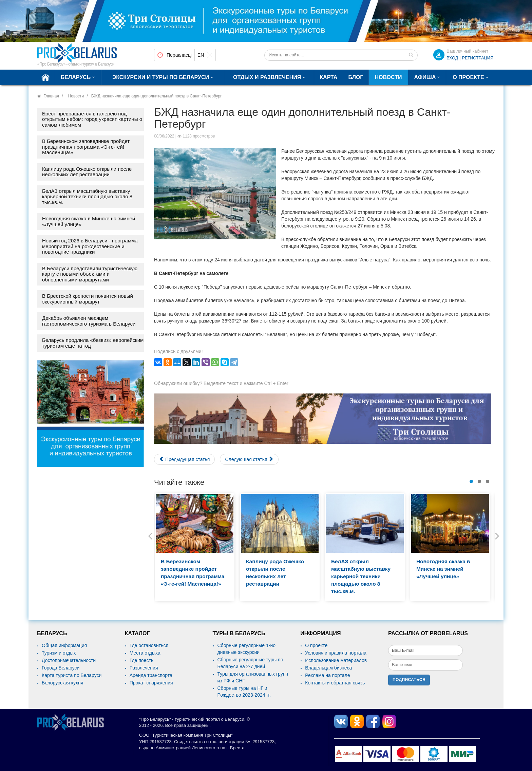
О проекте (468, 77)
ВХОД (452, 58)
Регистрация (478, 58)
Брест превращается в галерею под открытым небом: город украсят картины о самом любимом (92, 119)
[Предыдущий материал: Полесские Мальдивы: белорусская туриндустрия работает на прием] (184, 459)
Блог (356, 77)
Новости (388, 77)
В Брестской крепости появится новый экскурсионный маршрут (88, 299)
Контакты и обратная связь (335, 683)
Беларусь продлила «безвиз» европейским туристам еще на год (93, 343)
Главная (51, 96)
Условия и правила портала (336, 653)
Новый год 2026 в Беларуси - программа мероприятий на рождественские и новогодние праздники (90, 246)
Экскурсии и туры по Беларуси (161, 77)
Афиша (425, 77)
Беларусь (76, 77)
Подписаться (409, 680)
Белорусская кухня (62, 683)
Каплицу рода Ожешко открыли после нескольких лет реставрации (87, 172)
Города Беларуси (61, 668)
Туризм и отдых (59, 653)
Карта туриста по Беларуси (72, 675)
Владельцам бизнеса (328, 668)
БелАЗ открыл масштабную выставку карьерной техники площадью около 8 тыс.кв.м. (87, 197)
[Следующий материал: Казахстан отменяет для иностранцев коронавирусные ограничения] (249, 459)
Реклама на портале (327, 675)
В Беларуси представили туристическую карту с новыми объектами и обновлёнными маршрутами (90, 274)
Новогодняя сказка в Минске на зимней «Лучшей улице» (89, 221)
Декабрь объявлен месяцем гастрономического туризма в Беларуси (89, 321)
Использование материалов (336, 660)
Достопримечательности (69, 660)
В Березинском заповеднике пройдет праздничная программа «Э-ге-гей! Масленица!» (86, 147)
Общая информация (64, 645)
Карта (328, 77)
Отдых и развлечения (267, 77)
